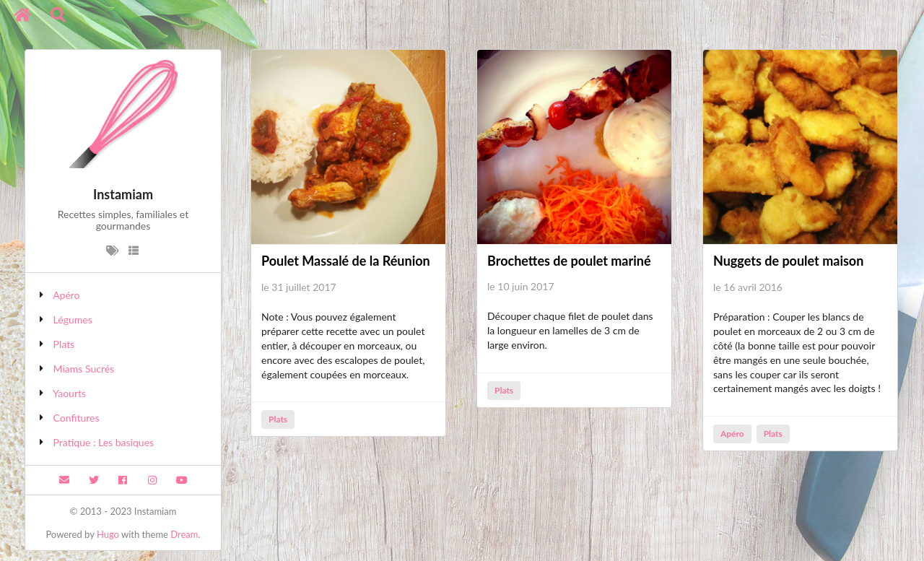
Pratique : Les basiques (104, 442)
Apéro (66, 295)
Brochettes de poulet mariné (569, 261)
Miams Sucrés (84, 369)
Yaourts (69, 393)
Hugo (108, 534)
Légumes (73, 319)
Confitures (77, 418)
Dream (184, 534)
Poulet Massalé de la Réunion (346, 261)
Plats (64, 344)
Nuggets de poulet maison (788, 261)
